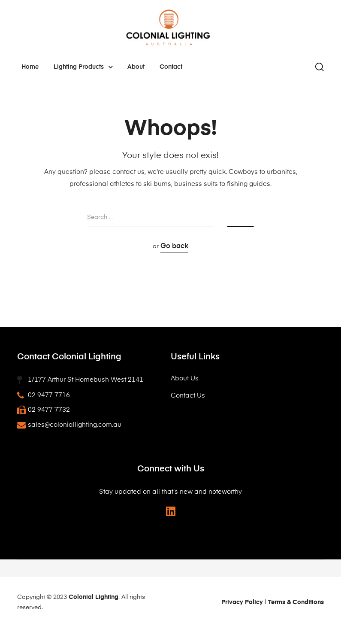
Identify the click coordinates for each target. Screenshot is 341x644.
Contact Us (188, 396)
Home (30, 67)
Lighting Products (83, 67)
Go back (174, 246)
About (136, 67)
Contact (171, 67)
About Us (185, 378)
